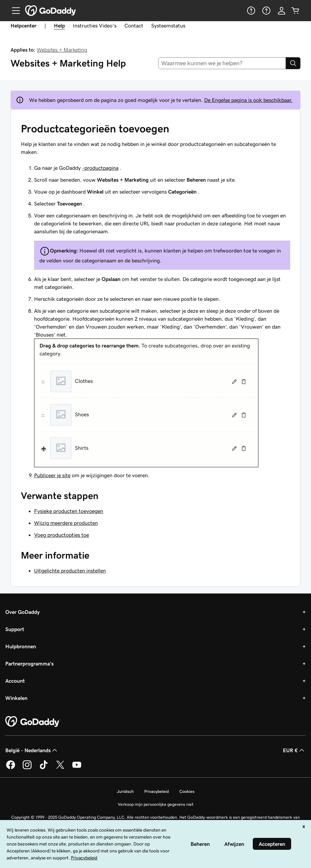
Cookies (187, 791)
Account (15, 681)
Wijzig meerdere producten (66, 523)
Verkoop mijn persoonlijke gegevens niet (156, 804)
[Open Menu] (13, 11)
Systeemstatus (168, 25)
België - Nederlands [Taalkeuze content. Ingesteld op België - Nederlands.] (32, 750)
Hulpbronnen (21, 646)
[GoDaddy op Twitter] (60, 768)
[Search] (293, 63)
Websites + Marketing (62, 50)
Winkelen (16, 698)
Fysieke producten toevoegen (69, 511)
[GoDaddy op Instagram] (27, 768)
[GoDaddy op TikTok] (44, 768)
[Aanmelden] (282, 11)
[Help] (250, 11)
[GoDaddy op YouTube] (77, 768)
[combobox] (222, 63)
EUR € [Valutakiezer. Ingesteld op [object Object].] (294, 750)
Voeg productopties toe (62, 535)
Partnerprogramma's (29, 663)
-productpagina (100, 168)
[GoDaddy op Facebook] (11, 768)
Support (15, 629)
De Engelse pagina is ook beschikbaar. (248, 100)
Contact (134, 25)
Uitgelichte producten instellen (70, 571)
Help (59, 25)
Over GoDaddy (22, 612)
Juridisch (125, 791)
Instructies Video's (95, 25)
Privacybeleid (156, 791)
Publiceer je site (52, 475)
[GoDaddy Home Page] (33, 722)
